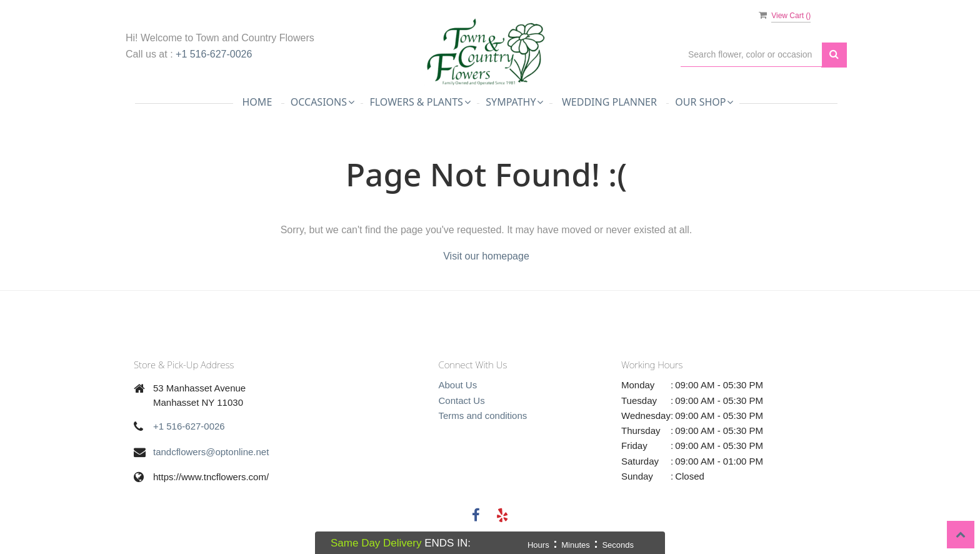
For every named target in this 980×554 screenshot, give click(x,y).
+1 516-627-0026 (214, 54)
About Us (458, 385)
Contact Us (462, 400)
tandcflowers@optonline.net (211, 452)
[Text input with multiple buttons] (751, 55)
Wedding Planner (609, 102)
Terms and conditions (483, 415)
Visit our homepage (486, 256)
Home (257, 102)
